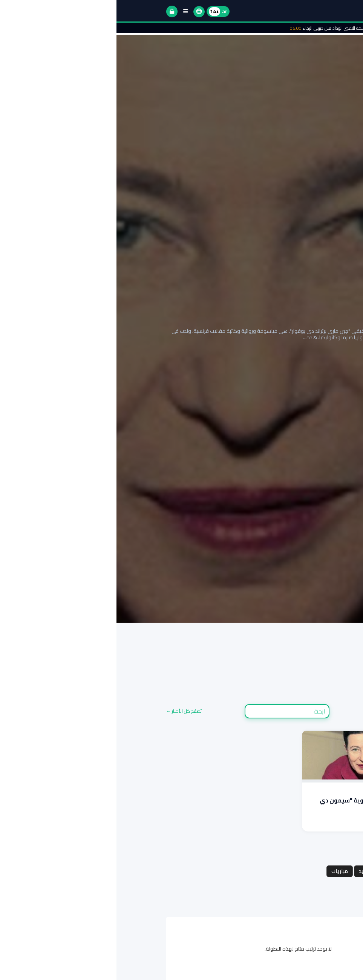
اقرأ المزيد (299, 823)
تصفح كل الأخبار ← (68, 711)
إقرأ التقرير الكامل (294, 361)
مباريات (223, 871)
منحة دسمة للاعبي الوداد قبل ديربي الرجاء (224, 28)
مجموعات (298, 871)
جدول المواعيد (259, 871)
